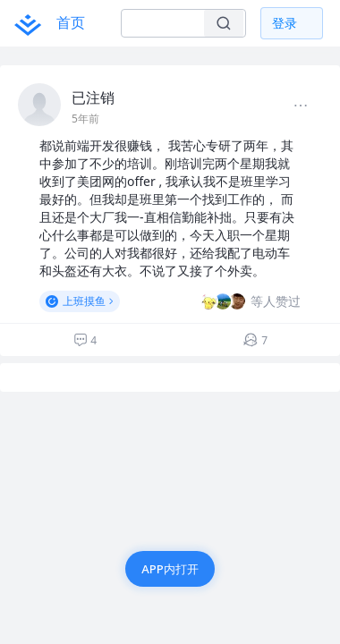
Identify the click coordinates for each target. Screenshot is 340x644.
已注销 (93, 97)
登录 (285, 23)
